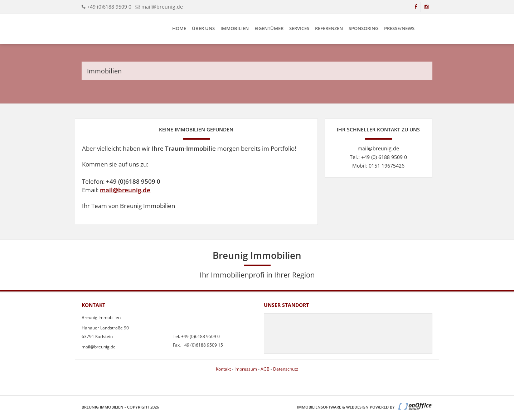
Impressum (246, 369)
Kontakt (223, 369)
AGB (265, 369)
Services (299, 28)
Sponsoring (363, 28)
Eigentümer (269, 28)
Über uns (203, 28)
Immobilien (235, 28)
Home (179, 28)
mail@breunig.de (125, 190)
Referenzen (329, 28)
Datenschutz (286, 369)
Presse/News (399, 28)
